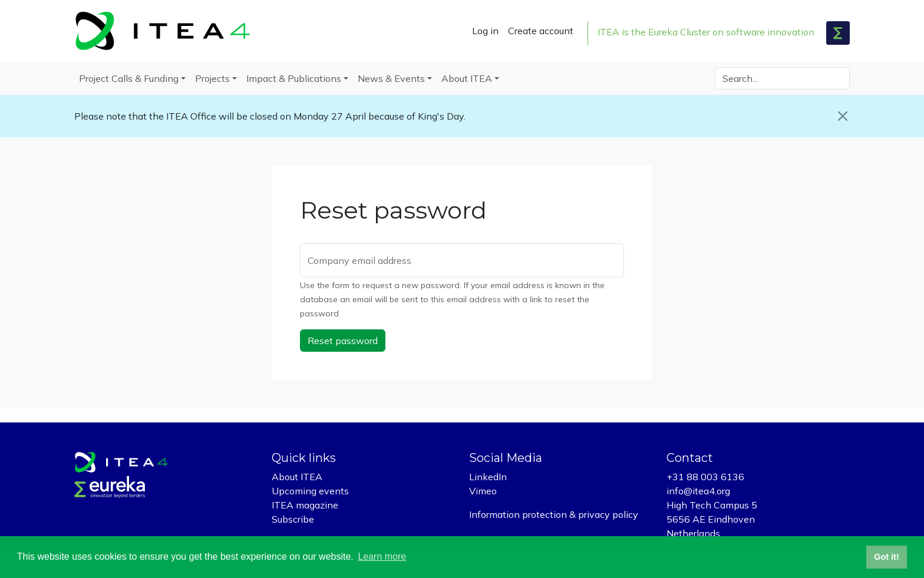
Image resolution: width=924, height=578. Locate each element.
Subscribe (293, 519)
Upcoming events (310, 491)
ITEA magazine (305, 505)
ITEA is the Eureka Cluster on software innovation (706, 32)
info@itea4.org (698, 491)
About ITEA (297, 477)
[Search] (782, 78)
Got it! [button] (886, 557)
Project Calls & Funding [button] (129, 78)
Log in (485, 31)
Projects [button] (212, 78)
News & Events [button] (391, 78)
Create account (541, 31)
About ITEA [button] (467, 78)
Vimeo (483, 491)
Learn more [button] (382, 556)
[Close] (843, 116)
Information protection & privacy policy (554, 514)
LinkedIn (488, 477)
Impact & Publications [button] (294, 78)
